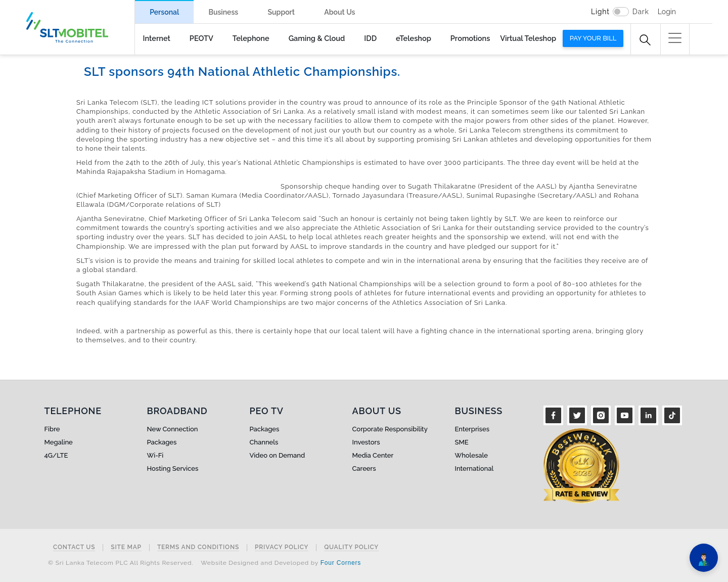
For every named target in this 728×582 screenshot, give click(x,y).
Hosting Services (173, 468)
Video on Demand (278, 455)
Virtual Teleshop (528, 38)
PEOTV (201, 38)
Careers (364, 468)
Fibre (52, 429)
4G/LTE (56, 455)
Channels (264, 442)
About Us (339, 12)
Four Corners (341, 563)
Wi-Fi (155, 455)
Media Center (373, 455)
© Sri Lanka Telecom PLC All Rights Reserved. (121, 563)
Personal (164, 12)
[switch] (621, 12)
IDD (370, 38)
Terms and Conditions (198, 547)
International (474, 468)
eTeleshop (414, 38)
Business (223, 12)
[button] (675, 38)
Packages (162, 442)
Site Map (126, 547)
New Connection (173, 429)
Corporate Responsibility (390, 429)
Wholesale (471, 455)
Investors (366, 442)
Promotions (470, 38)
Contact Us (74, 547)
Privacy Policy (282, 547)
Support (281, 12)
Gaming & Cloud (317, 38)
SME (462, 442)
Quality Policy (351, 547)
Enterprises (472, 429)
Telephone (251, 38)
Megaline (59, 442)
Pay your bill (593, 38)
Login (667, 12)
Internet (157, 38)
